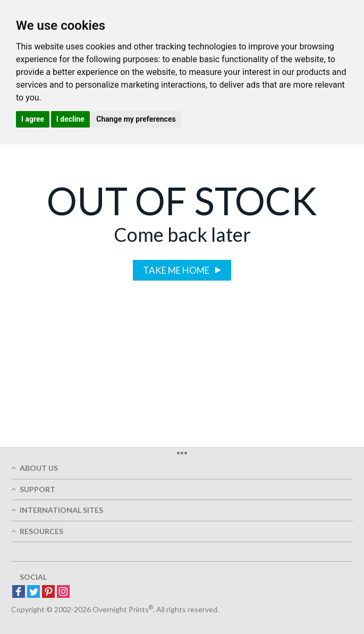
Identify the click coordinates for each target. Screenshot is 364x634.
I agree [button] (33, 119)
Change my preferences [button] (136, 119)
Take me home (177, 270)
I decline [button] (70, 119)
